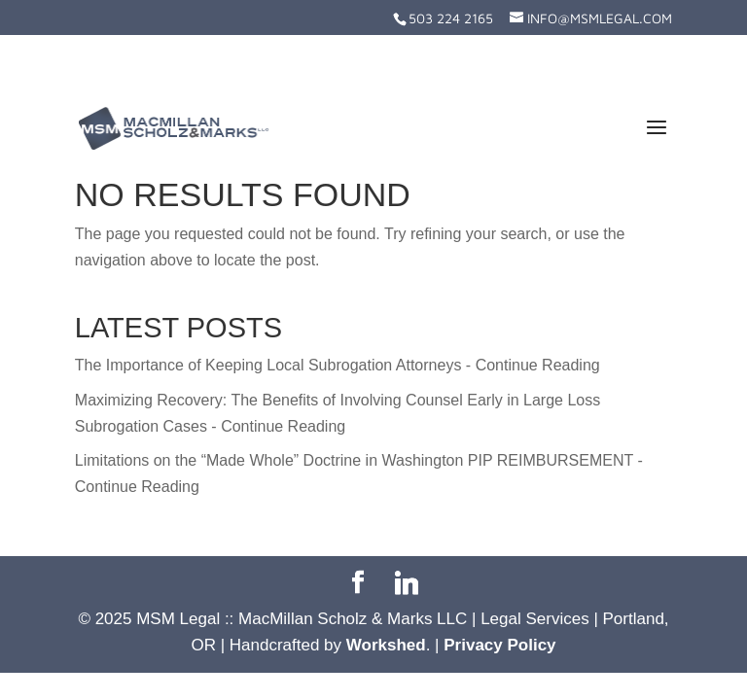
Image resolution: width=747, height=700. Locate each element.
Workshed (386, 645)
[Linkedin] (407, 583)
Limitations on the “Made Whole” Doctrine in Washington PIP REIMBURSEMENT (354, 460)
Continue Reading (538, 365)
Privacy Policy (499, 645)
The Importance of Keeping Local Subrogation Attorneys (268, 365)
